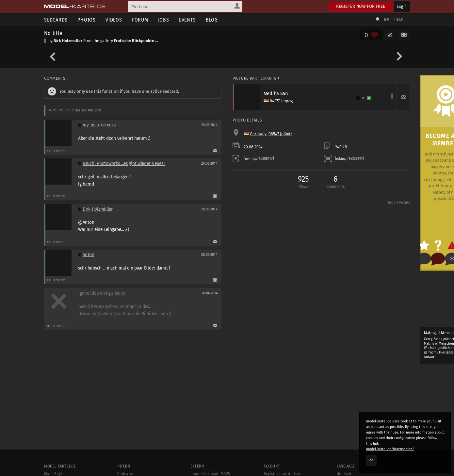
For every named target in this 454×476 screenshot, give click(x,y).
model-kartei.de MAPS (210, 474)
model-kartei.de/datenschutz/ (390, 449)
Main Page (53, 474)
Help (399, 19)
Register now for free (361, 6)
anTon (89, 255)
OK (371, 460)
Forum (140, 20)
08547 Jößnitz (280, 134)
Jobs (164, 20)
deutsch (344, 474)
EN (386, 19)
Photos (87, 20)
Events (187, 20)
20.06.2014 (253, 147)
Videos (114, 20)
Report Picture (399, 203)
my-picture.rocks (99, 125)
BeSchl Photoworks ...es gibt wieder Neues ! (124, 164)
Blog (212, 20)
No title (53, 33)
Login (402, 6)
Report (59, 150)
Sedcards (56, 20)
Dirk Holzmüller (68, 41)
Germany (258, 134)
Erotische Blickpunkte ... (136, 41)
